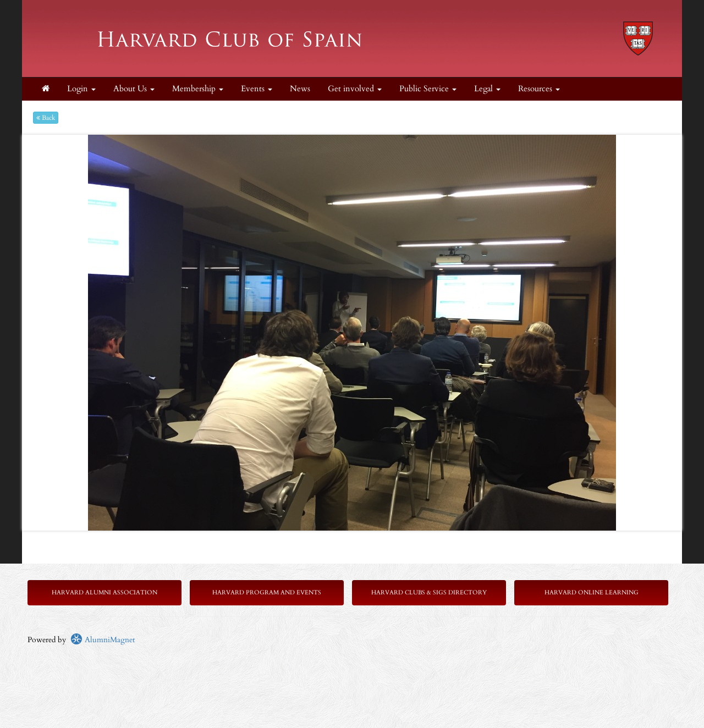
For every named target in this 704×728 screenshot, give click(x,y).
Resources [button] (539, 89)
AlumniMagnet (103, 640)
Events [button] (257, 89)
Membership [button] (198, 89)
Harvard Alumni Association (105, 592)
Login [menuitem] (81, 89)
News (300, 89)
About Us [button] (134, 89)
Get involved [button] (355, 89)
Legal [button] (487, 89)
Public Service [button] (428, 89)
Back (46, 118)
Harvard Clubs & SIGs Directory (429, 592)
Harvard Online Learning (592, 592)
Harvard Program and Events (267, 592)
